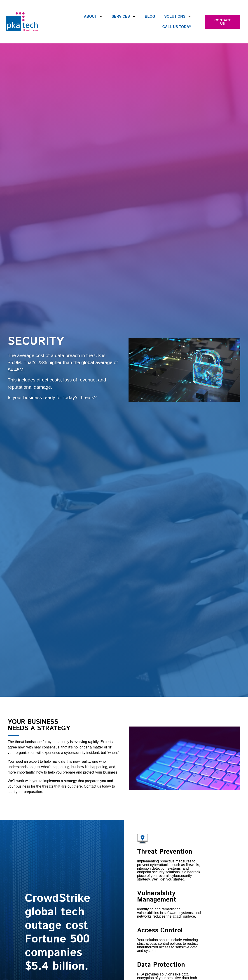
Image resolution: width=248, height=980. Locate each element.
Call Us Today (177, 27)
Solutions (178, 17)
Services (124, 17)
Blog (150, 16)
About (93, 17)
